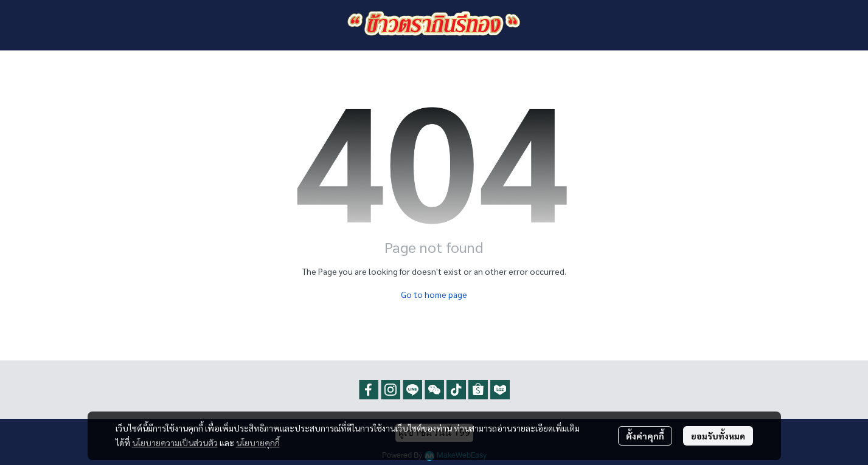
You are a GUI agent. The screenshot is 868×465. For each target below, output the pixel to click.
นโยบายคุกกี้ (258, 443)
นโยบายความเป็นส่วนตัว (175, 443)
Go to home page (434, 294)
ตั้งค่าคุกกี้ (645, 436)
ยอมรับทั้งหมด (718, 436)
